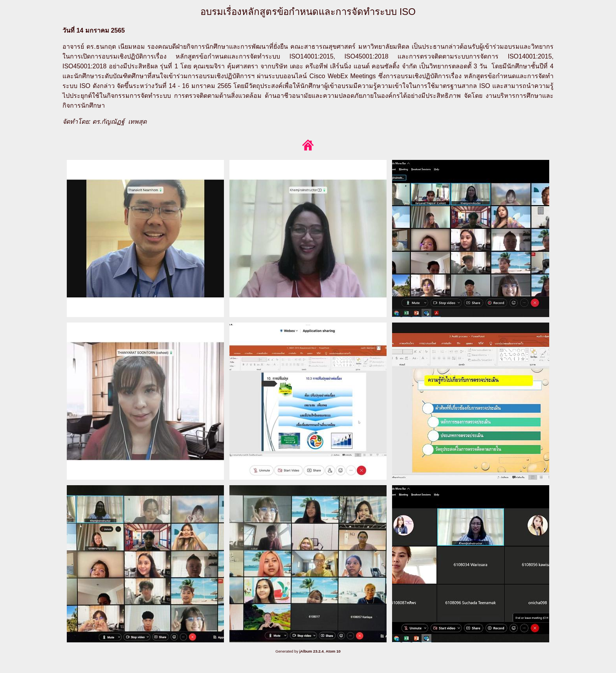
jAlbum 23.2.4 (312, 651)
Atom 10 (333, 651)
